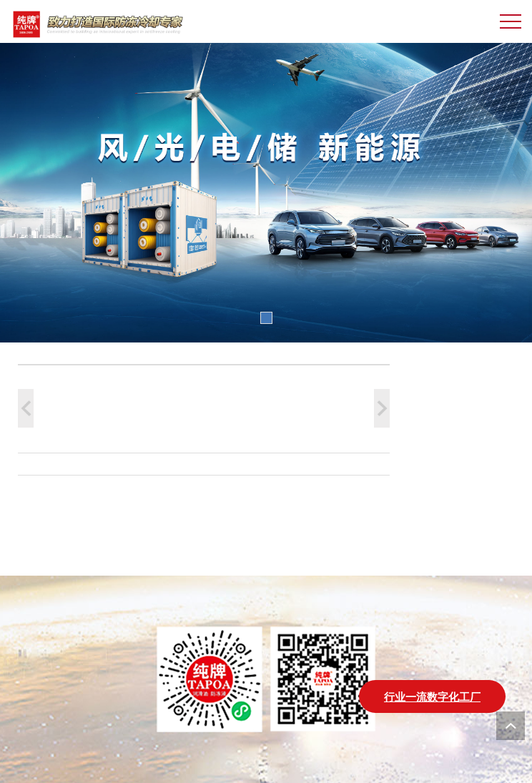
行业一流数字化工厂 (432, 696)
